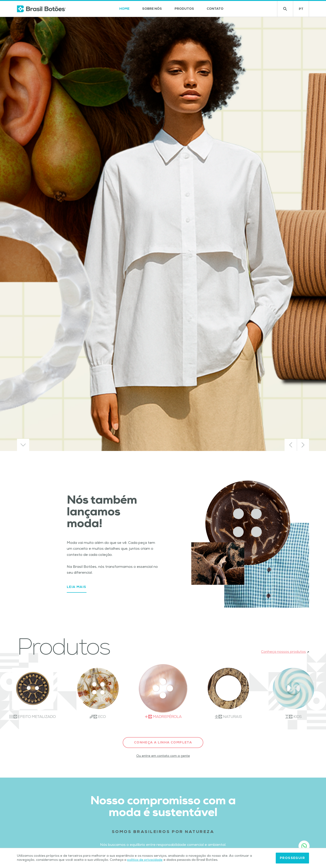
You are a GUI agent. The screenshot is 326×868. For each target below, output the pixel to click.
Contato (215, 9)
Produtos (184, 9)
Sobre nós (152, 9)
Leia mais (77, 587)
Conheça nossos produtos (285, 652)
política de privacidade (145, 860)
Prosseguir (292, 858)
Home (124, 9)
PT (304, 10)
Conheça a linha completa (163, 743)
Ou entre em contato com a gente (163, 756)
